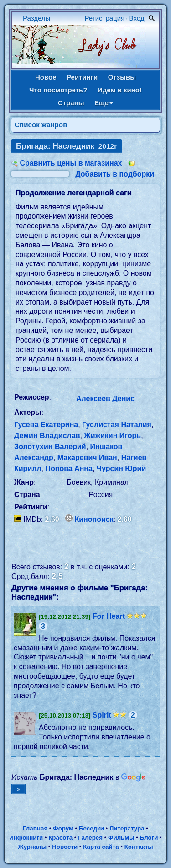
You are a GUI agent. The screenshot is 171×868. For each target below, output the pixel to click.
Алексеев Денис (105, 399)
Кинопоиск (94, 519)
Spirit (102, 715)
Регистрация (105, 18)
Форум (63, 828)
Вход (137, 18)
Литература (127, 828)
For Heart (109, 616)
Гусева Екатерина (46, 425)
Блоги (149, 838)
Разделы (36, 18)
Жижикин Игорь (112, 436)
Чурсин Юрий (122, 469)
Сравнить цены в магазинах (71, 163)
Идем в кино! (120, 90)
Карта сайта (101, 847)
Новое (46, 77)
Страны (71, 103)
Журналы (32, 847)
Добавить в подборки (115, 174)
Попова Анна (69, 469)
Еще (104, 103)
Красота (60, 838)
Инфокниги (26, 838)
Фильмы (121, 838)
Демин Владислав (47, 436)
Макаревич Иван (87, 458)
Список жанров (41, 125)
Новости (65, 847)
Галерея (90, 838)
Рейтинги (82, 77)
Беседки (91, 828)
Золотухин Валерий (50, 447)
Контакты (139, 847)
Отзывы (122, 77)
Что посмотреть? (58, 90)
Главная (35, 828)
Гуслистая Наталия (117, 425)
